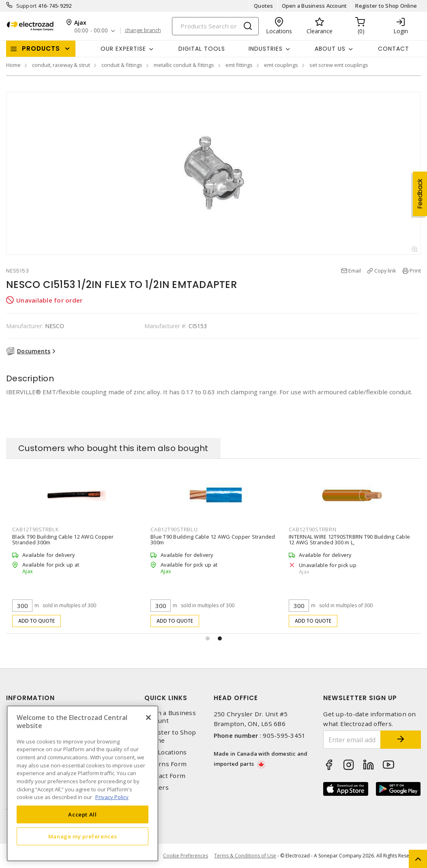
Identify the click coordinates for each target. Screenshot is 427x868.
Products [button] (41, 48)
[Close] (148, 718)
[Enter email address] (352, 740)
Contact (394, 49)
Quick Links (166, 698)
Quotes (264, 6)
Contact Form (165, 776)
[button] (208, 638)
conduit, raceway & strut (61, 65)
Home (13, 65)
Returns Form (165, 764)
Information (30, 698)
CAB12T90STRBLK (35, 529)
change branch (143, 30)
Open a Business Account (314, 6)
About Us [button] (330, 49)
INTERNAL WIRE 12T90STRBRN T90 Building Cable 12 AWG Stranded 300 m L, (349, 539)
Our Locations (165, 752)
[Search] (215, 26)
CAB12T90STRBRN (313, 529)
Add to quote (37, 621)
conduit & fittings (122, 65)
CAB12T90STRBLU (174, 529)
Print (415, 271)
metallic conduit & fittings (184, 65)
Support (27, 6)
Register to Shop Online (386, 6)
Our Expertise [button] (123, 49)
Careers (157, 787)
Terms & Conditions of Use (245, 856)
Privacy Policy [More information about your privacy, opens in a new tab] (112, 797)
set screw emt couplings (339, 65)
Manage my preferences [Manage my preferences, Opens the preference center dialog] (83, 836)
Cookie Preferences (186, 856)
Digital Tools (202, 49)
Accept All (83, 814)
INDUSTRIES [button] (266, 49)
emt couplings (281, 65)
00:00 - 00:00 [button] (91, 31)
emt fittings (239, 65)
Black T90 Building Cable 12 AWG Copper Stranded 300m (63, 539)
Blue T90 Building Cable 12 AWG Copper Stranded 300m (213, 539)
